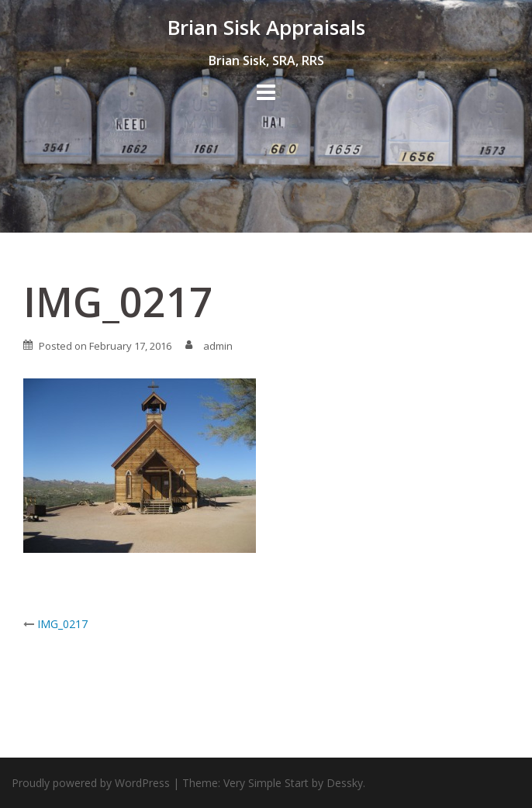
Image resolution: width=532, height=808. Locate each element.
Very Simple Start (266, 783)
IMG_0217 (62, 624)
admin (218, 346)
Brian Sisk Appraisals (266, 27)
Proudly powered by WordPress (91, 783)
